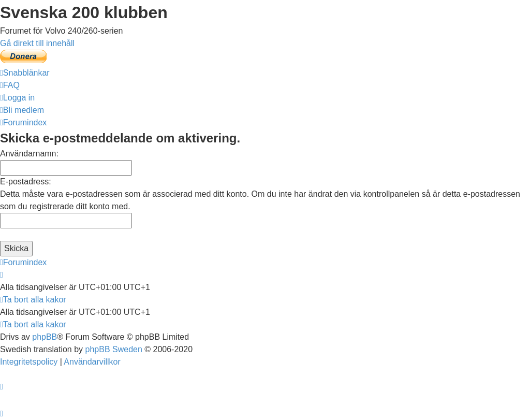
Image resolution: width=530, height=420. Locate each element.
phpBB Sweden (114, 349)
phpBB (45, 337)
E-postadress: (26, 182)
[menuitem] (10, 85)
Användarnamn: (29, 154)
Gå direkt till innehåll (37, 43)
